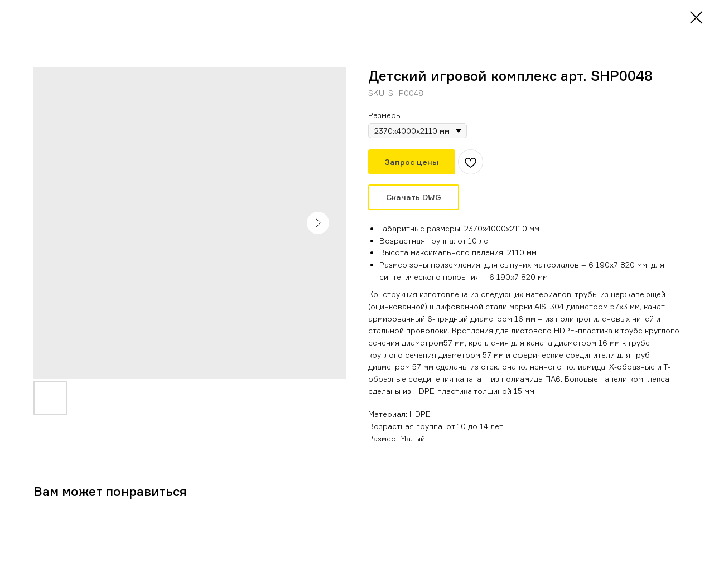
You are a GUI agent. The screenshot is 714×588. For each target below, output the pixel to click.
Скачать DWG (414, 197)
